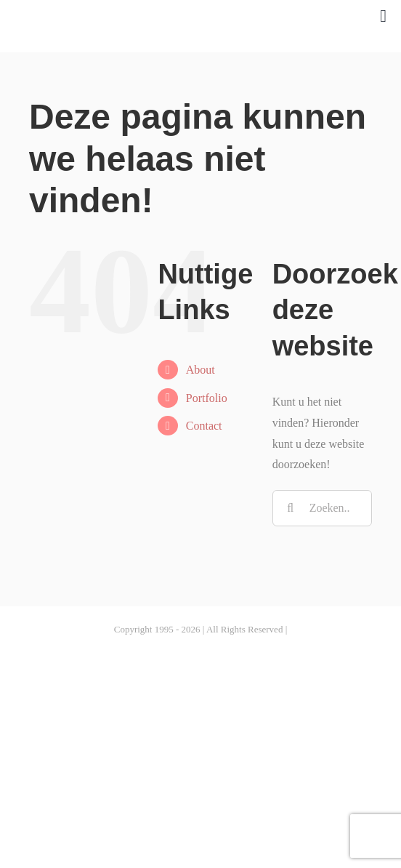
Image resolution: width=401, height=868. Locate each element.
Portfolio (207, 398)
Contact (204, 426)
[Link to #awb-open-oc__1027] (383, 16)
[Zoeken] (291, 508)
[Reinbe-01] (128, 13)
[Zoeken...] (322, 508)
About (200, 370)
